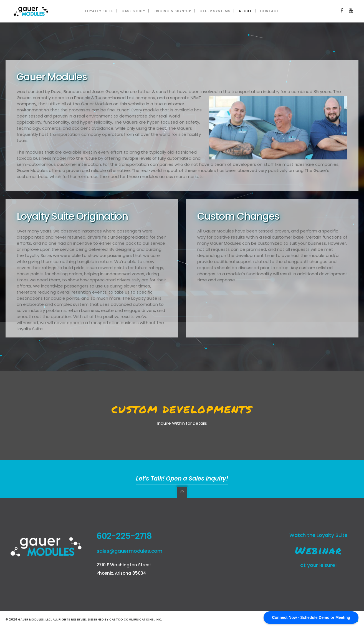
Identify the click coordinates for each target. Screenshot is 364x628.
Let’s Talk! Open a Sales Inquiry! (182, 479)
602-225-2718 (124, 536)
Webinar (318, 550)
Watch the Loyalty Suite (318, 535)
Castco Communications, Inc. (136, 620)
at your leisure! (318, 565)
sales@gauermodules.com (129, 551)
